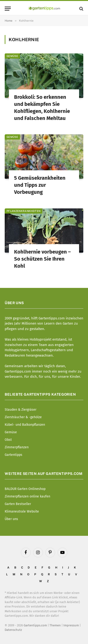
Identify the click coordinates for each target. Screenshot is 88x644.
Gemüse (12, 56)
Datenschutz (13, 630)
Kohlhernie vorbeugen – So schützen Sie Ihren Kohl (42, 259)
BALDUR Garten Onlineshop (25, 489)
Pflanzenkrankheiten (23, 211)
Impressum (71, 625)
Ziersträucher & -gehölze (23, 417)
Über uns (11, 519)
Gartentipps (13, 455)
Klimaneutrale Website (22, 511)
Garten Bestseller (18, 504)
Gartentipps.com (35, 625)
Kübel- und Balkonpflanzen (25, 425)
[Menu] (8, 9)
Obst (8, 440)
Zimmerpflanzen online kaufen (27, 496)
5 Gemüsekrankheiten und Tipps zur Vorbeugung (40, 185)
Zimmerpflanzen (17, 447)
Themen (55, 625)
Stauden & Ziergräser (21, 410)
